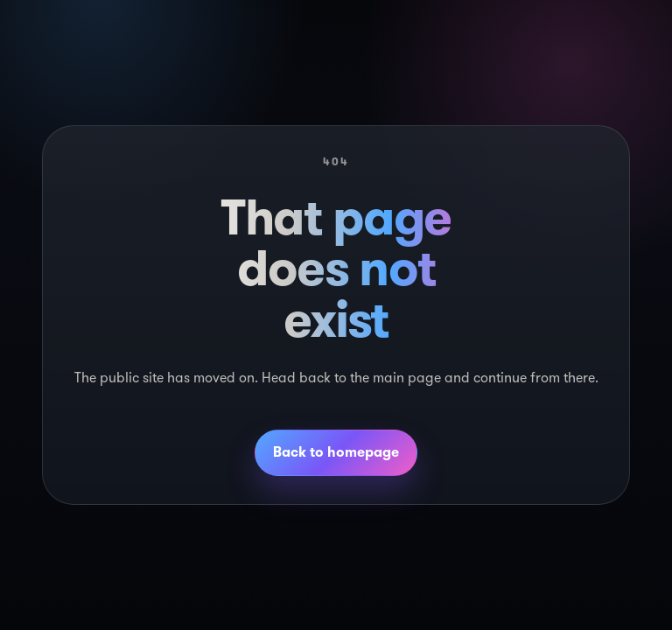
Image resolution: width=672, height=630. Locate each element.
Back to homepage (336, 452)
